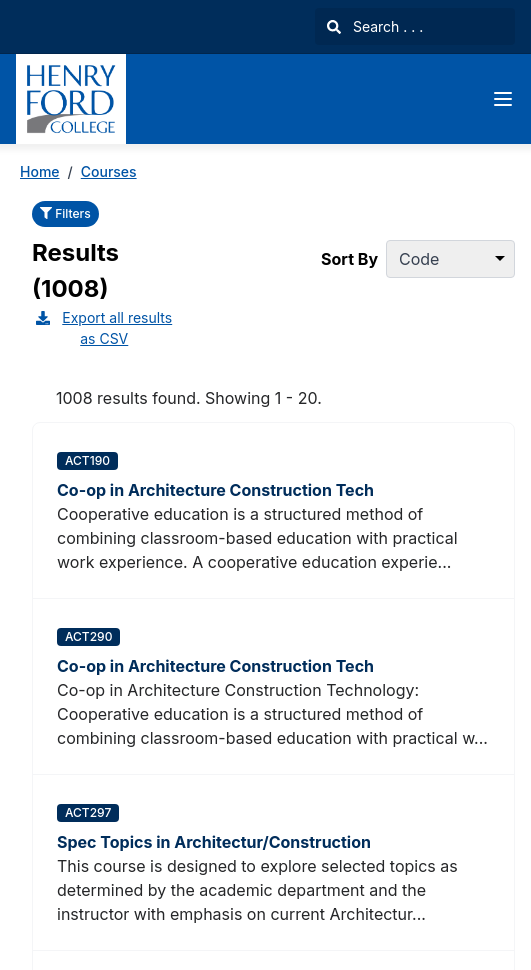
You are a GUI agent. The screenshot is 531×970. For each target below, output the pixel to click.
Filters (65, 213)
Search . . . (375, 26)
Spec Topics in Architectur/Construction (214, 842)
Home (40, 171)
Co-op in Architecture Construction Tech (215, 490)
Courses (109, 171)
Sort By (349, 259)
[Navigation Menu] (503, 99)
